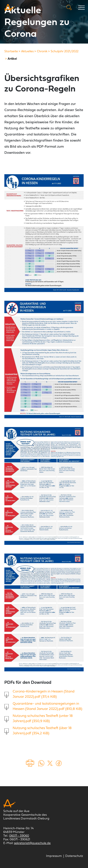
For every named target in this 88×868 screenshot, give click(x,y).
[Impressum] (54, 856)
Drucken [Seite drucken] (30, 763)
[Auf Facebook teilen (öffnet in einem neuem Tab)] (59, 763)
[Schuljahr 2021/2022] (65, 52)
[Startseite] (11, 52)
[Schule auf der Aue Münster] (9, 8)
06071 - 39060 (19, 836)
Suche (69, 7)
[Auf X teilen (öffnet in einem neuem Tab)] (50, 763)
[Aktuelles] (27, 52)
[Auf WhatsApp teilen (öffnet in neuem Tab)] (41, 763)
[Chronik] (42, 52)
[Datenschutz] (74, 856)
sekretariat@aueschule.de (32, 843)
